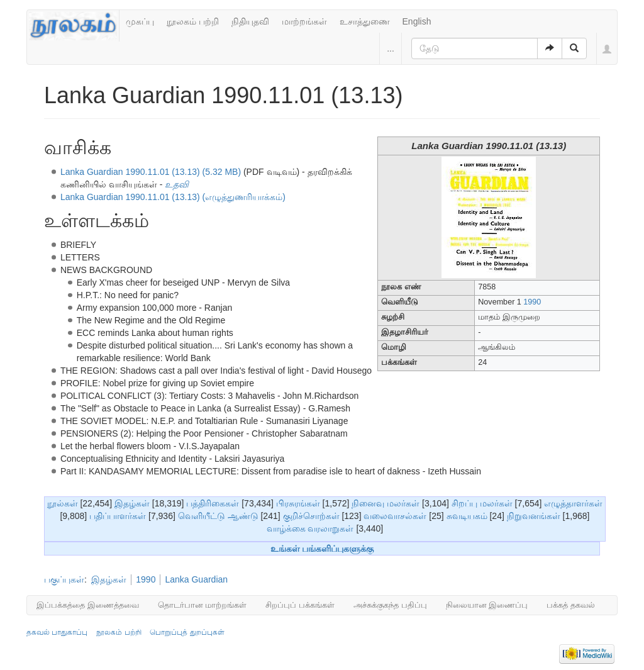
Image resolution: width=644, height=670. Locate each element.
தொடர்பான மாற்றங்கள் (203, 605)
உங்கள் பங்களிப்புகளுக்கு (322, 549)
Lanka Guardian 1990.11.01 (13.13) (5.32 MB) (151, 172)
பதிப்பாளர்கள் (118, 516)
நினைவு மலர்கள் (386, 503)
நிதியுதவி (250, 21)
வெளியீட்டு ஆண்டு (218, 516)
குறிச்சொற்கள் (311, 516)
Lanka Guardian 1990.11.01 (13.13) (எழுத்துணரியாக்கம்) (173, 197)
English (417, 21)
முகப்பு (140, 21)
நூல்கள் (63, 503)
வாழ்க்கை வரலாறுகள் (310, 528)
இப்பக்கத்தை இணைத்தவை (88, 605)
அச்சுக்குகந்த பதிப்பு (390, 605)
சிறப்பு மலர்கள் (482, 503)
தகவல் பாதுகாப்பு (57, 632)
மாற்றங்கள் (304, 21)
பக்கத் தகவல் (571, 605)
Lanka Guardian (196, 579)
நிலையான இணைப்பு (487, 605)
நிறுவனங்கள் (534, 516)
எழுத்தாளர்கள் (573, 503)
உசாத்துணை (365, 21)
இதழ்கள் (132, 503)
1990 (532, 302)
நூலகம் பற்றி (193, 21)
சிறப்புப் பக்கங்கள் (300, 605)
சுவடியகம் (467, 516)
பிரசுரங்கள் (298, 503)
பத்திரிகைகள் (213, 503)
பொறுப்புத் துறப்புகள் (187, 632)
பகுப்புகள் (64, 579)
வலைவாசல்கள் (395, 516)
